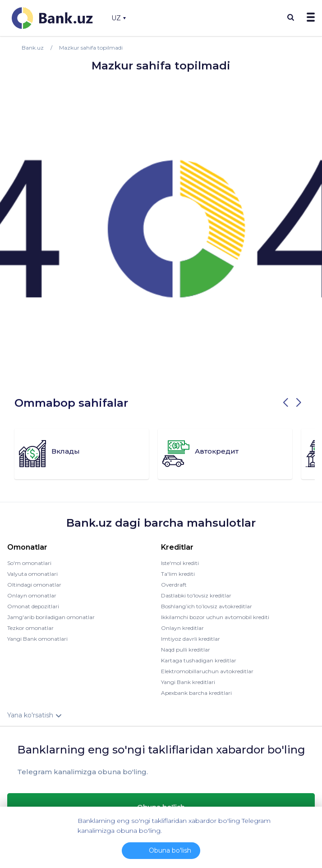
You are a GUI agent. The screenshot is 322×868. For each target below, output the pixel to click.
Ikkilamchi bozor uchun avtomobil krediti (215, 617)
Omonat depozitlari (33, 606)
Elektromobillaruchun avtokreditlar (207, 671)
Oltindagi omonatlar (34, 585)
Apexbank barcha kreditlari (196, 693)
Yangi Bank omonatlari (37, 639)
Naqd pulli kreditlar (186, 650)
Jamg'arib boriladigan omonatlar (51, 617)
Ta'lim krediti (178, 574)
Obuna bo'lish (170, 850)
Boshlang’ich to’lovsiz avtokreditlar (207, 606)
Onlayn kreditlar (182, 628)
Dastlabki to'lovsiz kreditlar (196, 595)
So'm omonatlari (29, 563)
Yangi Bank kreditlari (188, 682)
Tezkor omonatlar (30, 628)
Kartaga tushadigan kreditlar (199, 660)
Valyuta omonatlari (32, 574)
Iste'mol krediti (180, 563)
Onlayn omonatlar (32, 595)
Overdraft (174, 585)
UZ (119, 18)
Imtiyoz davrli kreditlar (191, 639)
